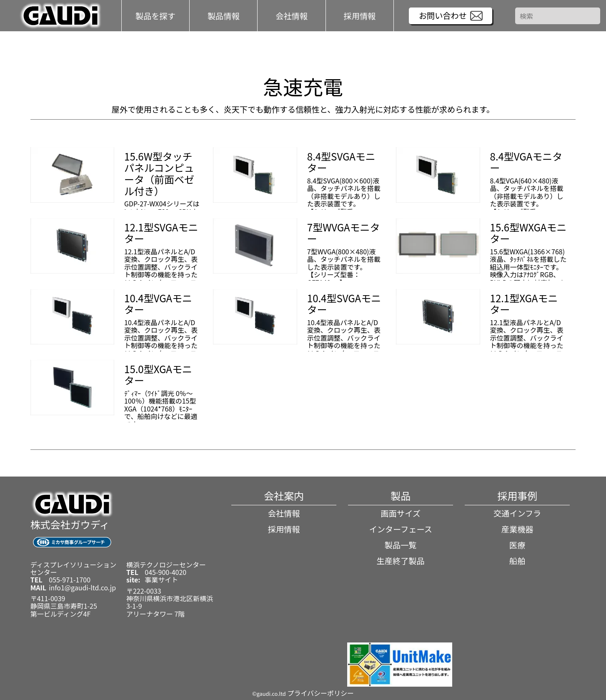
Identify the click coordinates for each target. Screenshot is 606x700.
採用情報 (360, 15)
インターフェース (400, 529)
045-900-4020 (165, 572)
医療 (517, 545)
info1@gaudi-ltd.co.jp (82, 587)
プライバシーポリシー (321, 693)
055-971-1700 (70, 580)
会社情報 (284, 513)
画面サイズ (400, 513)
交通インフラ (517, 513)
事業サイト (161, 580)
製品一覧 (401, 545)
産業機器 (517, 529)
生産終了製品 (401, 561)
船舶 (517, 561)
